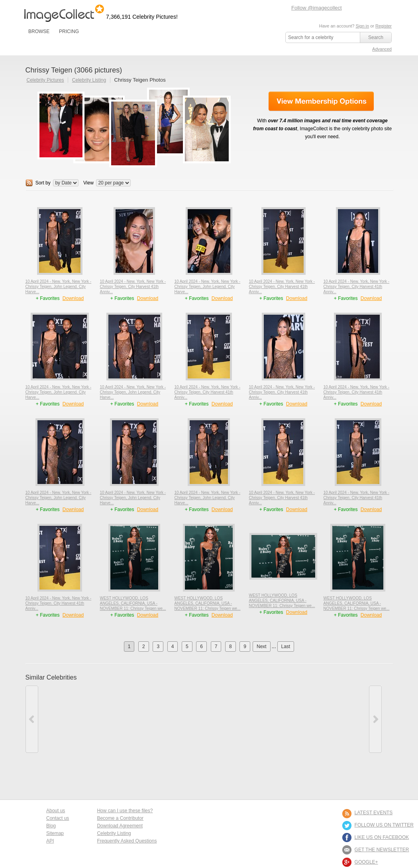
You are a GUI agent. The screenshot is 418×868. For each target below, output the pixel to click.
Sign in (362, 26)
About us (56, 811)
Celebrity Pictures (45, 80)
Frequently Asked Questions (127, 841)
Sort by (43, 183)
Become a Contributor (120, 818)
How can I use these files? (125, 811)
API (50, 841)
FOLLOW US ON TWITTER (384, 825)
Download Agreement (120, 826)
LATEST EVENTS (374, 813)
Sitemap (55, 833)
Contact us (58, 818)
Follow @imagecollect (317, 8)
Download (73, 298)
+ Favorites (48, 298)
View (88, 183)
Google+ (366, 862)
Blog (51, 826)
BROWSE (39, 31)
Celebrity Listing (89, 80)
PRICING (69, 31)
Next (262, 647)
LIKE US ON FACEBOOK (382, 837)
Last (286, 647)
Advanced (382, 49)
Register (384, 26)
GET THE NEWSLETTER (382, 850)
